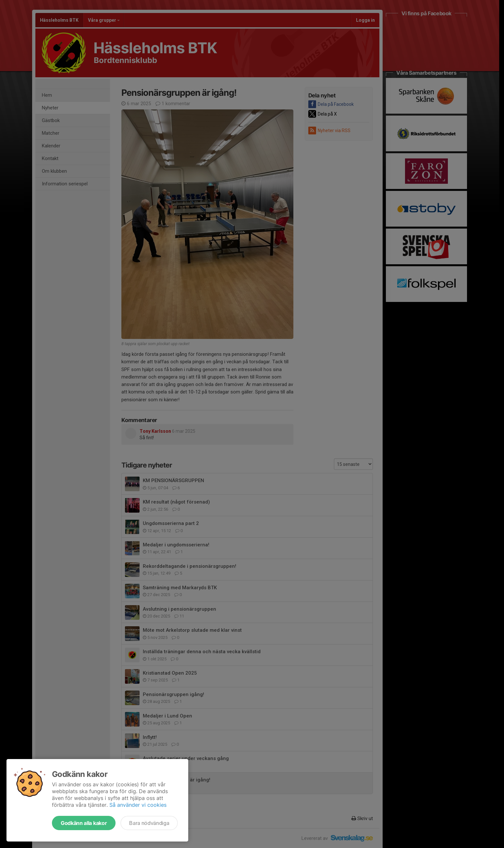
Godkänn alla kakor (84, 823)
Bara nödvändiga (149, 823)
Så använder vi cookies (138, 805)
